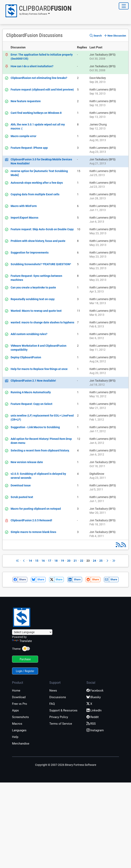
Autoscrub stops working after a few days (37, 183)
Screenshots (20, 717)
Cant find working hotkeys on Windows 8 (36, 113)
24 (94, 561)
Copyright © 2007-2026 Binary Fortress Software (66, 765)
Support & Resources (63, 710)
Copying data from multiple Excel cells (35, 194)
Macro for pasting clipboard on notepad (36, 509)
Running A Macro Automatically (31, 392)
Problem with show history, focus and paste (38, 241)
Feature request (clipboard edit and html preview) (42, 90)
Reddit (93, 717)
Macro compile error (23, 136)
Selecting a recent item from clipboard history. (40, 450)
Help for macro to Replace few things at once (39, 369)
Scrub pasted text (22, 497)
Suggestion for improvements (30, 253)
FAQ (52, 704)
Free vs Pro (20, 704)
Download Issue (21, 485)
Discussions (58, 697)
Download (19, 697)
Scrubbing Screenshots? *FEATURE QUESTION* (41, 264)
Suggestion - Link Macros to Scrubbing (35, 427)
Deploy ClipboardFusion (26, 357)
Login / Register (25, 671)
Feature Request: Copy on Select (31, 404)
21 (75, 561)
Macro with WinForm (24, 206)
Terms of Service (61, 724)
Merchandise (21, 744)
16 (43, 561)
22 (82, 561)
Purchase (25, 659)
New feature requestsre (26, 101)
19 (62, 561)
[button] (37, 11)
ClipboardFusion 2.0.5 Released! (31, 520)
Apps (15, 710)
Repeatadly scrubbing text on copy (33, 299)
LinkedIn (94, 710)
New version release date (27, 462)
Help (15, 737)
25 (101, 561)
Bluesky (94, 697)
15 (37, 561)
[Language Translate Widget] (32, 632)
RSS (91, 724)
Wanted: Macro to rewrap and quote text (36, 311)
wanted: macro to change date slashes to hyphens (42, 322)
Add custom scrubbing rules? (29, 334)
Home (16, 691)
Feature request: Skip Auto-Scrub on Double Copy (42, 229)
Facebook (95, 691)
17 (50, 561)
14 (30, 561)
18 (56, 561)
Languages (19, 730)
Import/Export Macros (24, 218)
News (53, 691)
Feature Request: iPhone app (29, 148)
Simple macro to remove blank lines (33, 532)
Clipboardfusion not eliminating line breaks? (39, 78)
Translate (22, 641)
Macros (17, 724)
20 (69, 561)
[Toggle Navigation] (124, 6)
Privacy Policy (59, 717)
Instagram (95, 730)
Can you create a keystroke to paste (33, 287)
